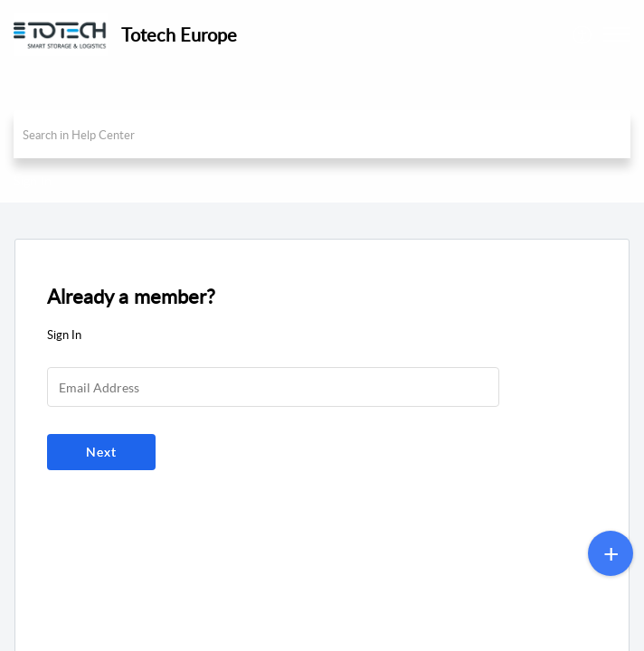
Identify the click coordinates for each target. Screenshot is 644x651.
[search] (322, 134)
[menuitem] (583, 34)
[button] (617, 34)
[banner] (322, 101)
